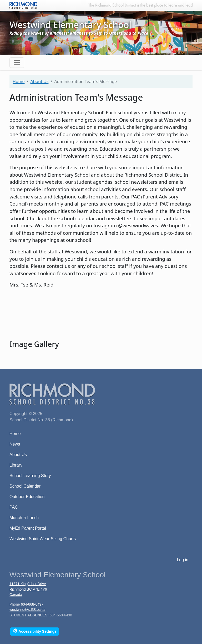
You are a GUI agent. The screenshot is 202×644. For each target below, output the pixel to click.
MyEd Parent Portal (28, 528)
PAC (14, 507)
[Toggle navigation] (17, 63)
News (15, 444)
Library (16, 465)
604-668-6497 (32, 604)
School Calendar (25, 486)
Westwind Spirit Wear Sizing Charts (43, 539)
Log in (183, 560)
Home (19, 81)
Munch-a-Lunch (24, 518)
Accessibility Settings (35, 631)
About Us (39, 81)
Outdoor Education (27, 497)
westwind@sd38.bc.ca (27, 610)
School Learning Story (30, 476)
